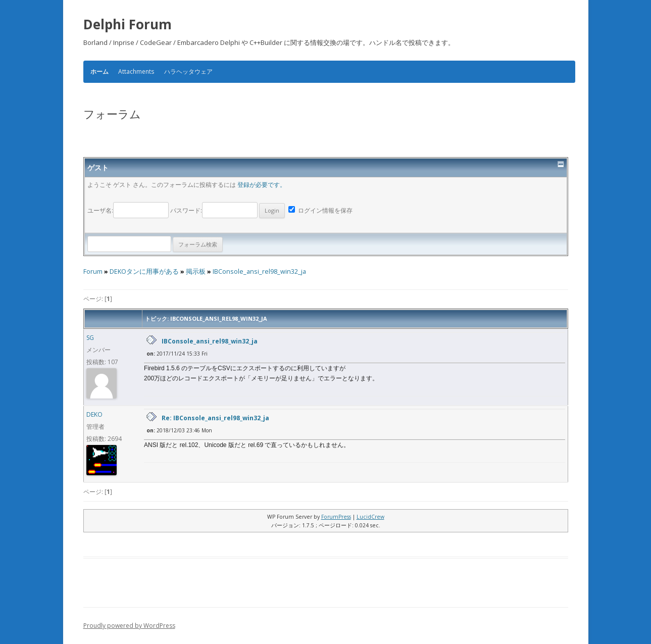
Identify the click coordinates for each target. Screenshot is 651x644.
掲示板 (196, 271)
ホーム (99, 72)
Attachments (136, 71)
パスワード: (228, 210)
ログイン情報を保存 (320, 210)
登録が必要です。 (262, 185)
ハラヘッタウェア (188, 71)
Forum (93, 271)
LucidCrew (370, 517)
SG (90, 338)
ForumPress (336, 517)
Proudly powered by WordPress (129, 626)
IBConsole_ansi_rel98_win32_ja (259, 271)
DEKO (94, 414)
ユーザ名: (129, 210)
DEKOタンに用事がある (144, 271)
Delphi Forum (128, 24)
